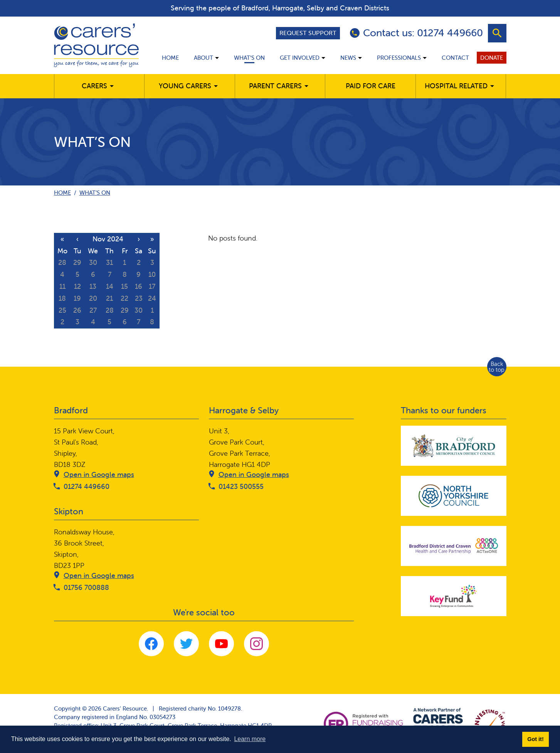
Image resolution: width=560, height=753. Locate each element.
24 (152, 298)
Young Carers (185, 86)
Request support (308, 33)
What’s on (249, 58)
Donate (492, 58)
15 (124, 286)
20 (93, 298)
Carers (94, 86)
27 (93, 310)
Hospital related (456, 86)
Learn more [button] (250, 739)
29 (77, 262)
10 (152, 274)
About (203, 58)
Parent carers (275, 86)
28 (62, 262)
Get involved (300, 58)
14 (110, 286)
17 (152, 286)
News (348, 58)
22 (124, 298)
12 (77, 286)
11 (62, 286)
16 (139, 286)
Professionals (399, 58)
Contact (455, 58)
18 (62, 298)
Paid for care (371, 86)
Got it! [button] (535, 739)
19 (77, 298)
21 (109, 298)
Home (170, 58)
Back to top (497, 367)
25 (62, 310)
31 (109, 262)
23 (139, 298)
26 (77, 310)
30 (93, 262)
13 (93, 286)
